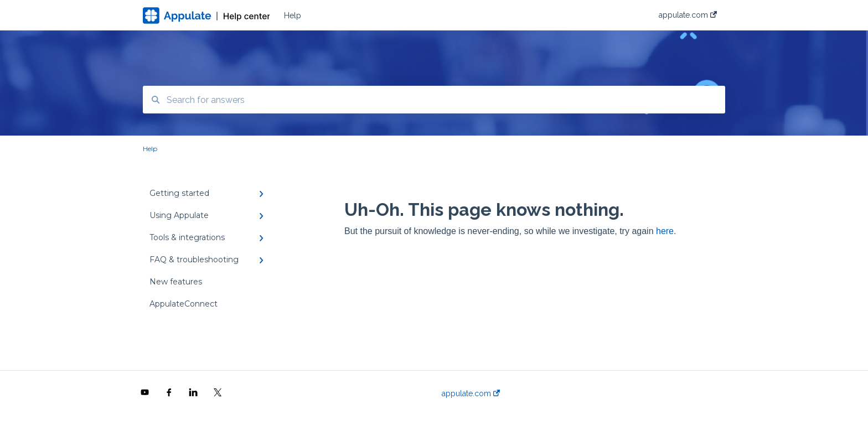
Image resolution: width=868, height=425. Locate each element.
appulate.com (471, 393)
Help (293, 15)
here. (666, 231)
